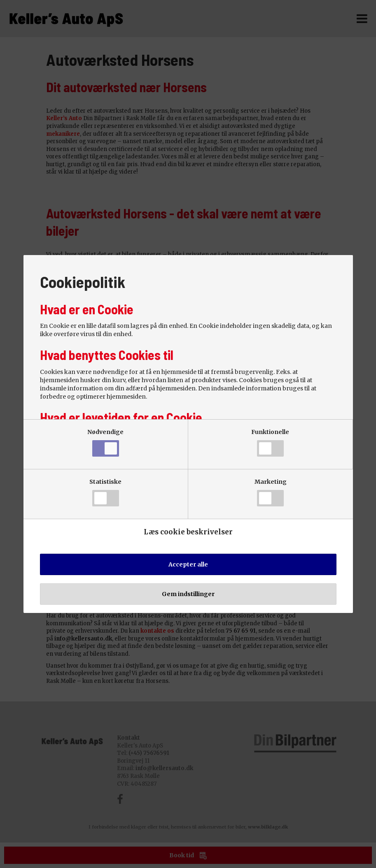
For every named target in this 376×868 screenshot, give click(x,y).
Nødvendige (105, 442)
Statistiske (105, 492)
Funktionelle (270, 442)
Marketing (271, 492)
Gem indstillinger (188, 594)
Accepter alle (188, 564)
